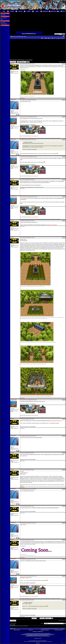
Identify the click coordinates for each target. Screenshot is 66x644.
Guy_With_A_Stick (25, 117)
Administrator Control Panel (38, 638)
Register (60, 38)
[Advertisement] (5, 50)
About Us (31, 630)
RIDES (37, 11)
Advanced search (62, 35)
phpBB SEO (38, 643)
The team (43, 629)
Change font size (64, 36)
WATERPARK (45, 11)
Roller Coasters (4, 18)
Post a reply (13, 62)
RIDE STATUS (54, 11)
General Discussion (20, 36)
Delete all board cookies (49, 629)
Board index (14, 36)
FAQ (47, 38)
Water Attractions (4, 24)
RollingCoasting (24, 100)
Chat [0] (44, 38)
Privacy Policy (17, 630)
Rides (2, 19)
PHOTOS (20, 11)
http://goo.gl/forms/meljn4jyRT (51, 225)
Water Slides (3, 22)
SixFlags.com (52, 635)
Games (25, 36)
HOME (4, 11)
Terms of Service (47, 642)
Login (64, 38)
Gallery (50, 38)
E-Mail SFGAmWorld (59, 630)
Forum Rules (55, 38)
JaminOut (23, 64)
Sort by (41, 618)
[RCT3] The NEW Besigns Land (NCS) (21, 60)
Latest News (3, 15)
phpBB (34, 641)
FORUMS (12, 11)
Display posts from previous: (30, 618)
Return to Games (13, 623)
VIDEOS (29, 11)
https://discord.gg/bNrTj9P (34, 136)
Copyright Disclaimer (45, 630)
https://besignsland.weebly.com (56, 421)
